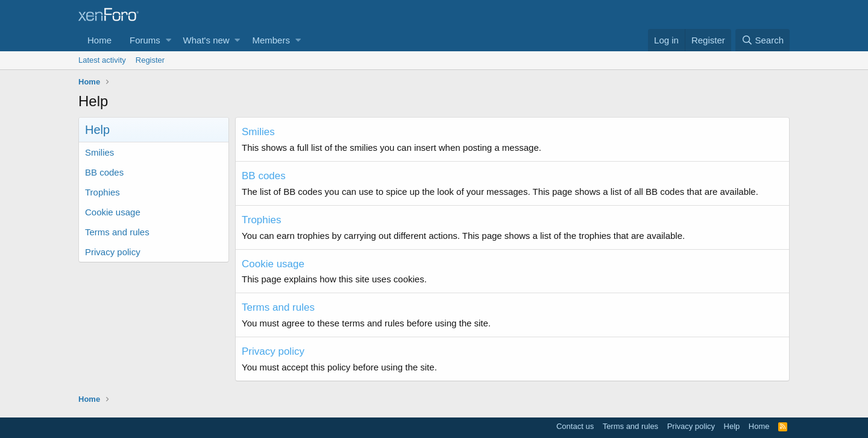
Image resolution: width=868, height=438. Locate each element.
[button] (168, 40)
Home (99, 40)
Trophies (102, 192)
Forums (145, 40)
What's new (206, 40)
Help (732, 426)
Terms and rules (117, 232)
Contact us (575, 426)
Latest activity (102, 60)
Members (271, 40)
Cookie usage (113, 212)
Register (150, 60)
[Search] (763, 40)
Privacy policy (113, 252)
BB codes (104, 172)
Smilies (99, 152)
